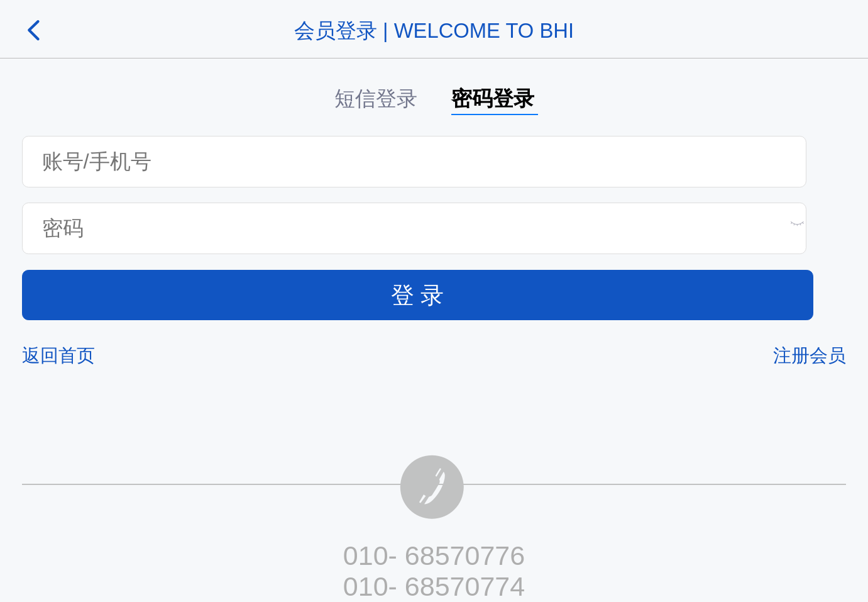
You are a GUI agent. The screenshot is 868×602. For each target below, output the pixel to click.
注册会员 (810, 355)
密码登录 (493, 98)
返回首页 (58, 355)
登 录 (417, 295)
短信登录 (376, 98)
